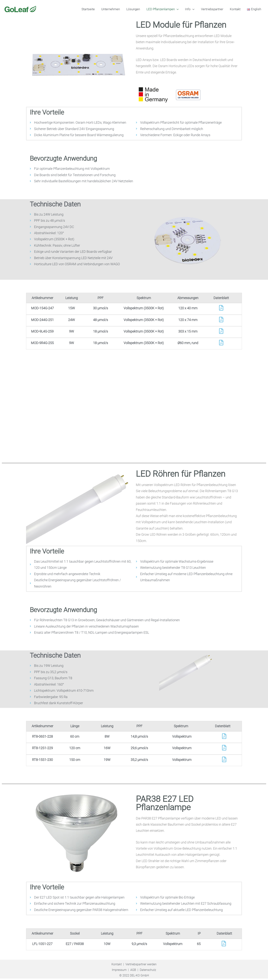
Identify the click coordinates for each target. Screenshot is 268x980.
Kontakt (117, 966)
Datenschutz (148, 972)
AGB (133, 972)
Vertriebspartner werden (141, 966)
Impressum (119, 972)
